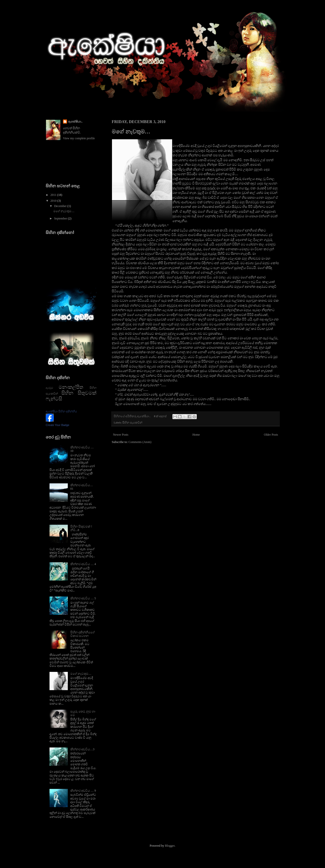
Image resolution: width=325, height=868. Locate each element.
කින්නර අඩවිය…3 (82, 749)
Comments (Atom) (140, 442)
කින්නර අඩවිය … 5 (83, 598)
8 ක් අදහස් (160, 416)
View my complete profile (79, 138)
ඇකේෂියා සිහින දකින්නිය (61, 411)
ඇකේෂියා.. (75, 122)
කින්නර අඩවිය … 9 (83, 791)
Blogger (170, 846)
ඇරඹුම (49, 388)
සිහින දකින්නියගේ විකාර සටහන (83, 634)
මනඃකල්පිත (71, 387)
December (61, 206)
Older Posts (271, 435)
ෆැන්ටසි (54, 399)
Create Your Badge (58, 425)
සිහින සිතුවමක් (79, 393)
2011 (54, 195)
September (61, 218)
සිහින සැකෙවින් (132, 422)
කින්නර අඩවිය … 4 (83, 564)
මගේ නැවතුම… (131, 132)
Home (196, 435)
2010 (54, 201)
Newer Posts (121, 435)
